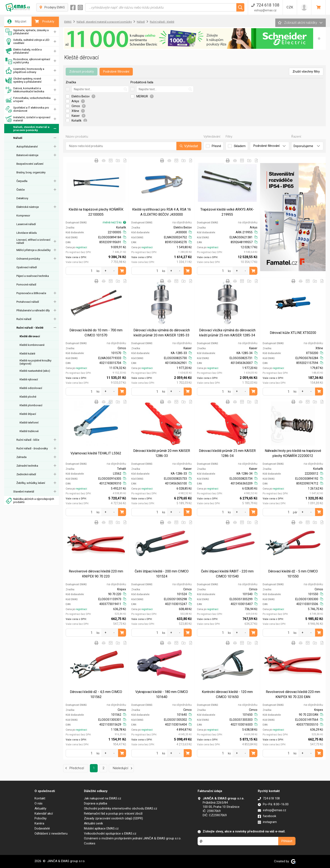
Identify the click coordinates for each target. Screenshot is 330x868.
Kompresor (23, 216)
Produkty (45, 21)
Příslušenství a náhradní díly (33, 310)
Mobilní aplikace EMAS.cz (101, 828)
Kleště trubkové (29, 431)
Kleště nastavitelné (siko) (35, 371)
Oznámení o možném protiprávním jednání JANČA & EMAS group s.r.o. (133, 838)
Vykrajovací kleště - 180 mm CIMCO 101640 (162, 694)
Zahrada (21, 457)
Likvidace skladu (27, 233)
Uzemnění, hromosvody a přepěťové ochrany (25, 71)
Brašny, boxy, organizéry (31, 172)
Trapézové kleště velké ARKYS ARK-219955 (227, 212)
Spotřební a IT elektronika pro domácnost (27, 109)
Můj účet (17, 21)
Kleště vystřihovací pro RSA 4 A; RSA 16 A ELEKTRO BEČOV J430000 (162, 212)
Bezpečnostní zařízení (30, 164)
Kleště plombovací (31, 405)
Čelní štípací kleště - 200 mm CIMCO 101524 (162, 574)
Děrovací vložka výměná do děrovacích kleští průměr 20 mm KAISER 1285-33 (162, 333)
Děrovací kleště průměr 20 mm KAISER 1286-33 (162, 453)
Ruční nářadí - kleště (30, 328)
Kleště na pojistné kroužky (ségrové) (35, 362)
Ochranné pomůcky (28, 259)
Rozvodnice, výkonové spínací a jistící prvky (28, 61)
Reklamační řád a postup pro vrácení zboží (113, 814)
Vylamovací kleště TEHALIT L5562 (96, 453)
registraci (81, 247)
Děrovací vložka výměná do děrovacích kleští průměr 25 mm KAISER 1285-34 (227, 333)
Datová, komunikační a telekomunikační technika (25, 90)
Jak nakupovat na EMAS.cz (103, 798)
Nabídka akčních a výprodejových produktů (30, 501)
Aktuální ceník (93, 823)
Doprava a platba (96, 803)
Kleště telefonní (29, 423)
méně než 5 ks (114, 222)
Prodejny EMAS (52, 7)
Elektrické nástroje (28, 207)
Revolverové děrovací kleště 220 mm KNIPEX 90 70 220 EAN (293, 694)
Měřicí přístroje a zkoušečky (33, 250)
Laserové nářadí (26, 224)
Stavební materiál (24, 492)
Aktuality (40, 808)
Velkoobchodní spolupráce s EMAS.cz (110, 833)
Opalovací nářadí (27, 267)
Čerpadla (22, 181)
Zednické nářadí (26, 474)
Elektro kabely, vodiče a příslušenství (24, 51)
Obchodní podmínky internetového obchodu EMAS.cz (121, 808)
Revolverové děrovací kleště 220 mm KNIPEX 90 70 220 (96, 574)
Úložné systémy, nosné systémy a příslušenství (23, 80)
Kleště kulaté (27, 354)
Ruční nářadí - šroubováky (32, 448)
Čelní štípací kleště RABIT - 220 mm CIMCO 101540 (227, 574)
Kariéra (39, 823)
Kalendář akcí (44, 814)
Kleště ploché (28, 397)
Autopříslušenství (27, 147)
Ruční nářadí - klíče (28, 440)
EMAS (68, 22)
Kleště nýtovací (29, 379)
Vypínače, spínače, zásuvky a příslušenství (27, 32)
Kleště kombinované (32, 345)
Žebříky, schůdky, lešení (31, 483)
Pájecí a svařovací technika (33, 276)
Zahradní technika (27, 466)
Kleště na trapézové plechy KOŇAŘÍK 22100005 (96, 212)
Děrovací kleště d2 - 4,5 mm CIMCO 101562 (96, 694)
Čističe (21, 190)
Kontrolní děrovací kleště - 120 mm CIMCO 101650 (227, 694)
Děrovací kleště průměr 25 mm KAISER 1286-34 (227, 453)
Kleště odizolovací (31, 388)
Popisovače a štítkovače (31, 293)
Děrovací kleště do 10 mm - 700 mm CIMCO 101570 (96, 333)
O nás (39, 803)
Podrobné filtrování (116, 72)
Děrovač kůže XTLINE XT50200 (293, 333)
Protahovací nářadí (28, 302)
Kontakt (40, 798)
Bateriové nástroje (27, 155)
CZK (290, 7)
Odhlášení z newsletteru (51, 833)
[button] (319, 38)
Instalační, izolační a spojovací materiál (28, 119)
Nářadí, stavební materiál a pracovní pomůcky (27, 129)
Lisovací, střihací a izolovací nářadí (33, 241)
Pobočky (41, 818)
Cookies (90, 843)
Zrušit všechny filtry (306, 72)
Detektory (22, 198)
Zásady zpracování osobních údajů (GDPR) (113, 818)
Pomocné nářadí (26, 285)
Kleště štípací (28, 414)
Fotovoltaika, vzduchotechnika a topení (28, 100)
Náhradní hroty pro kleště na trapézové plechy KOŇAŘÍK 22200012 (293, 453)
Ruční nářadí (24, 319)
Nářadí (18, 138)
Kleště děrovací (30, 336)
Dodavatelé (42, 828)
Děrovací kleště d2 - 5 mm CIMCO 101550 (293, 574)
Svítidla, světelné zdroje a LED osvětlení (27, 42)
